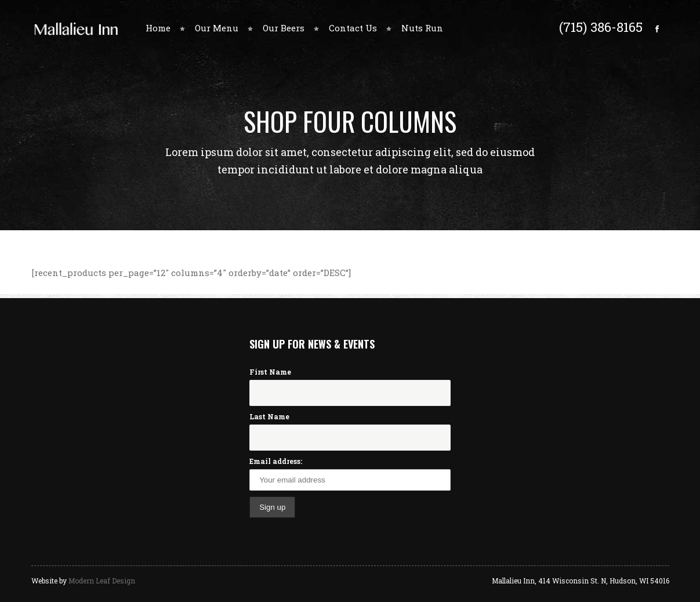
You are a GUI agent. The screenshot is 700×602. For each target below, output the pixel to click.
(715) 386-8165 (601, 27)
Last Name (269, 416)
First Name (270, 372)
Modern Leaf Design (102, 581)
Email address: (276, 461)
